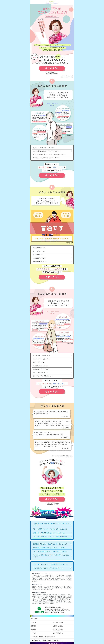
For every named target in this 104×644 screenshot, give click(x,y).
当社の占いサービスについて (52, 3)
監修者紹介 (34, 619)
